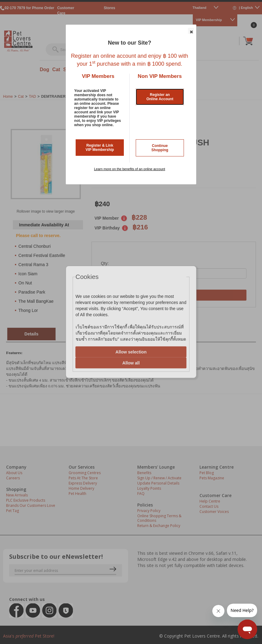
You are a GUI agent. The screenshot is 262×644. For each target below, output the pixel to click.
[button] (191, 31)
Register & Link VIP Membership (100, 148)
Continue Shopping (160, 148)
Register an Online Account (160, 97)
